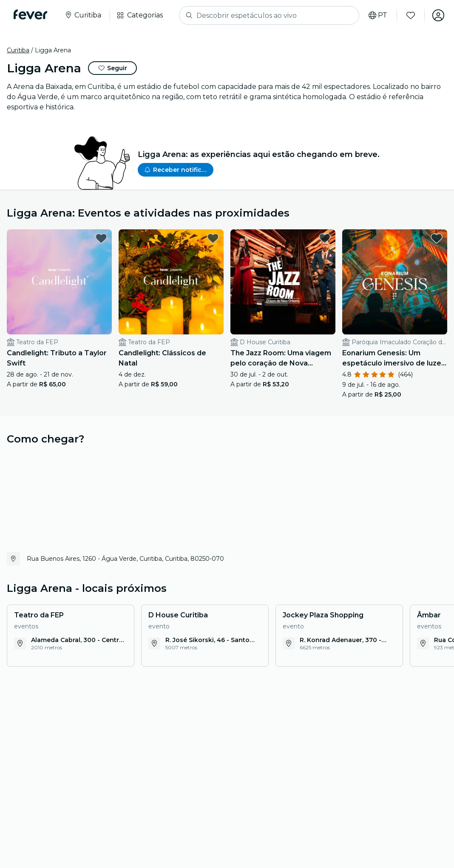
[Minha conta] (438, 15)
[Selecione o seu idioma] (377, 15)
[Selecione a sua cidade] (83, 15)
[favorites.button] (101, 238)
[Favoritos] (410, 15)
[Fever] (30, 14)
